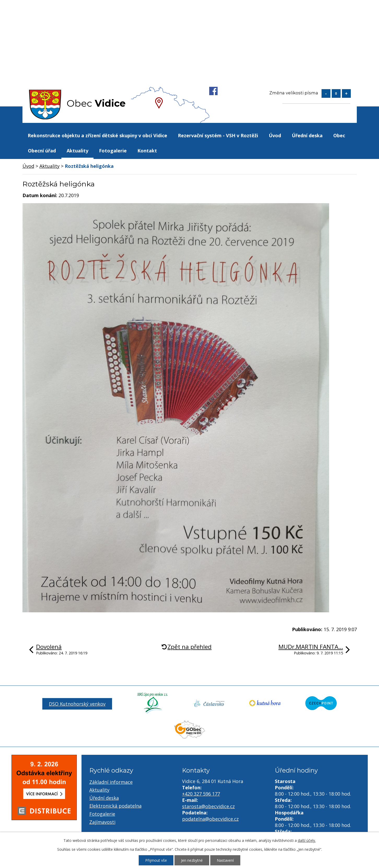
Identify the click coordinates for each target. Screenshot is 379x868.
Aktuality (77, 151)
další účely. (307, 840)
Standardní (336, 93)
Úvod (275, 135)
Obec (339, 135)
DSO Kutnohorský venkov (77, 704)
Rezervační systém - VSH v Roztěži (218, 135)
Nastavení (225, 860)
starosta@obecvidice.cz (208, 806)
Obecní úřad (42, 151)
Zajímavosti (102, 822)
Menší (326, 93)
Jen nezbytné (192, 860)
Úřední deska (307, 135)
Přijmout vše (156, 860)
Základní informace (111, 782)
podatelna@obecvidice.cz (210, 819)
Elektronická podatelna (115, 806)
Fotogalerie (113, 151)
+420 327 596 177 (201, 794)
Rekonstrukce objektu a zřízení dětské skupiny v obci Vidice (97, 135)
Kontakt (147, 151)
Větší (346, 93)
